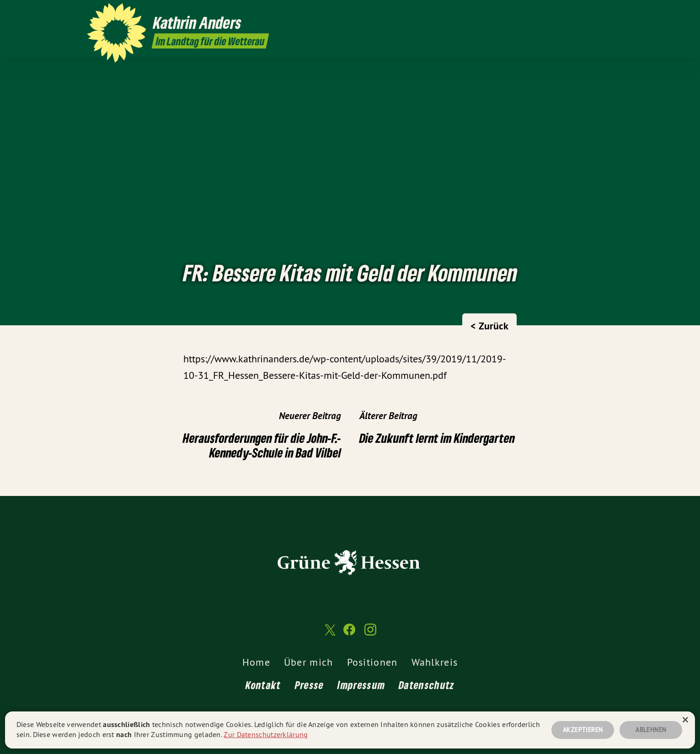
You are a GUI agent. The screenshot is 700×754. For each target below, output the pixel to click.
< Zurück (489, 326)
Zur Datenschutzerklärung (266, 734)
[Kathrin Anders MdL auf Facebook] (595, 12)
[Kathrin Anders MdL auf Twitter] (581, 12)
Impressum (361, 685)
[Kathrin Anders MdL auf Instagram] (609, 12)
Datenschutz (427, 685)
